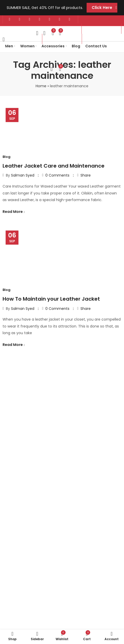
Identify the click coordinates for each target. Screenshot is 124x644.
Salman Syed (23, 175)
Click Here (102, 8)
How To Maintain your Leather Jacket (51, 299)
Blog (7, 157)
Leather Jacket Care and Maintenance (54, 166)
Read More (13, 212)
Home (41, 86)
